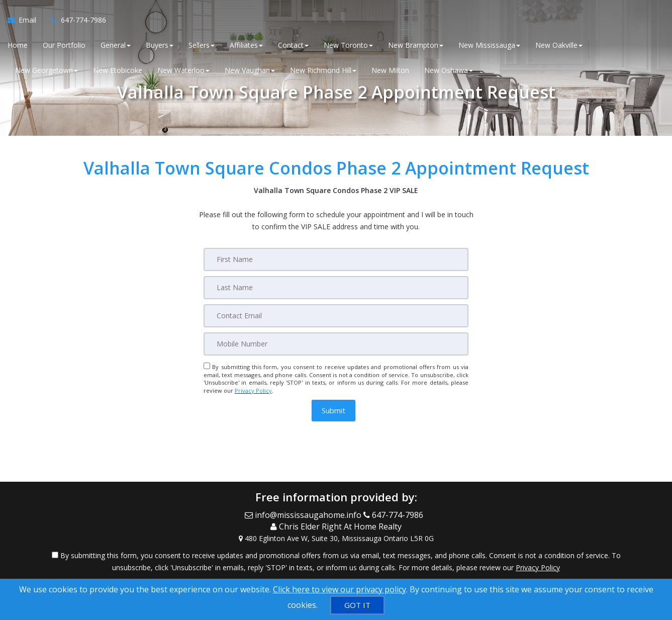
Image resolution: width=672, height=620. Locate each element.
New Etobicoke (118, 70)
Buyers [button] (160, 45)
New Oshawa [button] (449, 70)
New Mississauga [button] (489, 45)
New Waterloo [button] (183, 70)
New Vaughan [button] (250, 70)
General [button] (116, 45)
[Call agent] (75, 20)
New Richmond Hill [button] (323, 70)
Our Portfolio (64, 45)
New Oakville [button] (559, 45)
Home (18, 45)
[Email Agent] (26, 20)
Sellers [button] (202, 45)
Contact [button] (293, 45)
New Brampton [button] (416, 45)
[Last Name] (336, 288)
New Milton (390, 70)
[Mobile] (336, 344)
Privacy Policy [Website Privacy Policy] (253, 390)
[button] (333, 411)
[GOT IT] (357, 605)
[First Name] (336, 259)
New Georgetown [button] (46, 70)
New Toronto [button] (348, 45)
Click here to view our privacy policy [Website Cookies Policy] (340, 589)
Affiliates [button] (246, 45)
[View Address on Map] (336, 539)
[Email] (336, 316)
